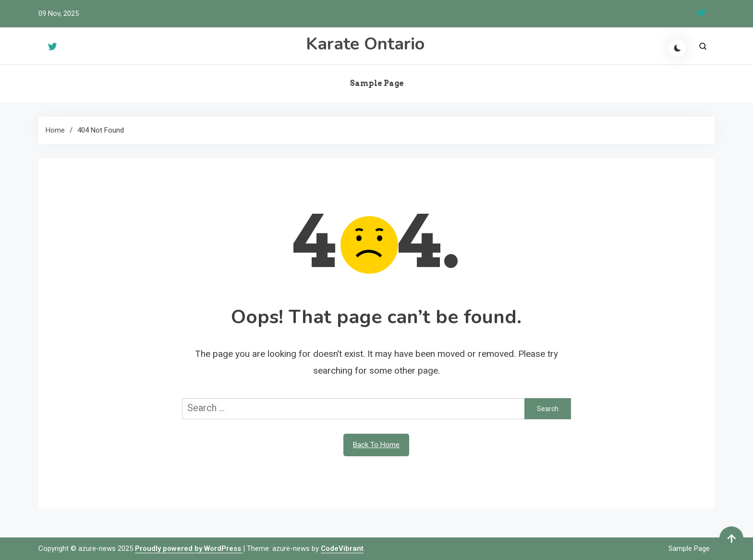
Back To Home (376, 445)
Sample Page (377, 83)
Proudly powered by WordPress (189, 548)
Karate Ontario (365, 44)
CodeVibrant (342, 548)
